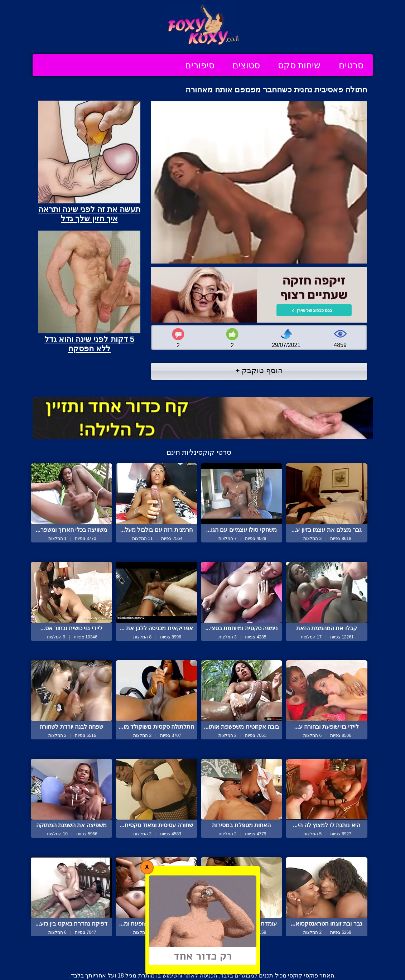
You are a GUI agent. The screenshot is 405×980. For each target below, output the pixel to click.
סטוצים (246, 65)
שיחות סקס (299, 65)
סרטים (351, 65)
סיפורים (200, 65)
